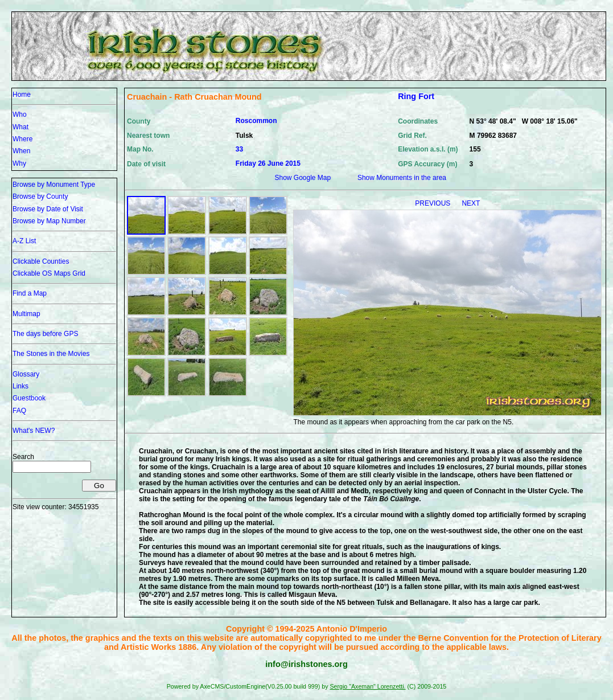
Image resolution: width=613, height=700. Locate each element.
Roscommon (256, 121)
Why (19, 163)
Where (22, 139)
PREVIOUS (433, 203)
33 (239, 149)
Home (22, 95)
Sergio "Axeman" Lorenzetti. (367, 686)
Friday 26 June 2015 (268, 163)
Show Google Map (303, 178)
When (21, 151)
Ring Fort (416, 96)
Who (20, 114)
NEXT (471, 203)
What (20, 127)
